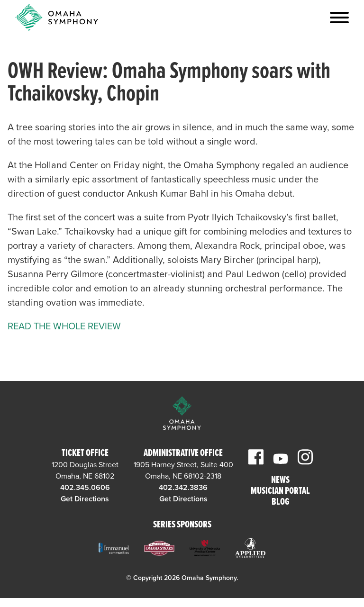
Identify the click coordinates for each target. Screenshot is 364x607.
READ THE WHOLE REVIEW (64, 326)
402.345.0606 (85, 488)
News (280, 481)
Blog (280, 503)
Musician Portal (280, 492)
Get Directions (85, 499)
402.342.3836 (183, 488)
